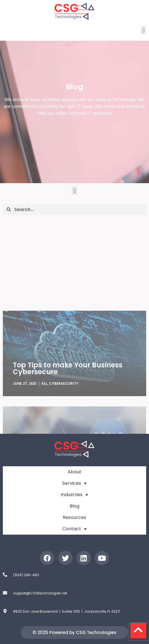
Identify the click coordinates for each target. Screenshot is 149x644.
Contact (74, 529)
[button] (143, 30)
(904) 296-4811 (26, 575)
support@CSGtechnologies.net (40, 593)
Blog (74, 506)
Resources (74, 517)
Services (74, 483)
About (74, 472)
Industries (74, 495)
